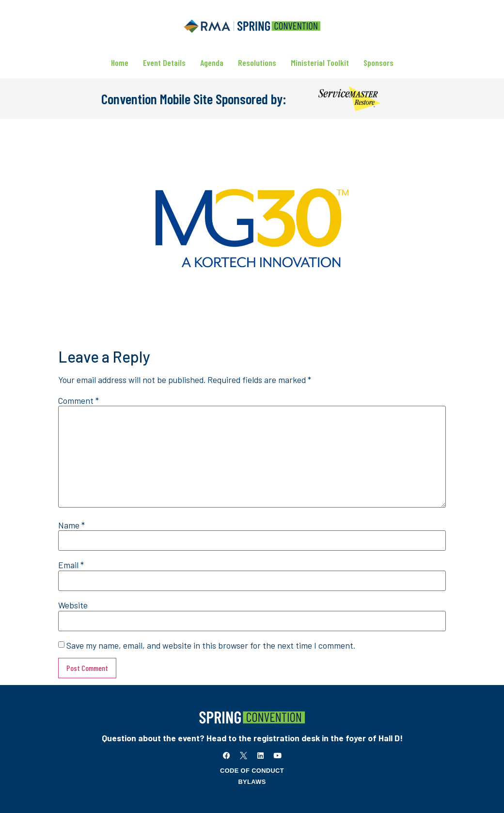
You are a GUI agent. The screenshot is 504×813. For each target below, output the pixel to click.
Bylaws (252, 782)
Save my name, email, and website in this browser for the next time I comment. (211, 646)
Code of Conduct (252, 771)
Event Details (164, 63)
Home (120, 63)
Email (71, 565)
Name (71, 526)
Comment (79, 401)
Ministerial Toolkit (320, 63)
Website (73, 606)
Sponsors (378, 63)
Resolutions (257, 63)
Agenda (212, 63)
